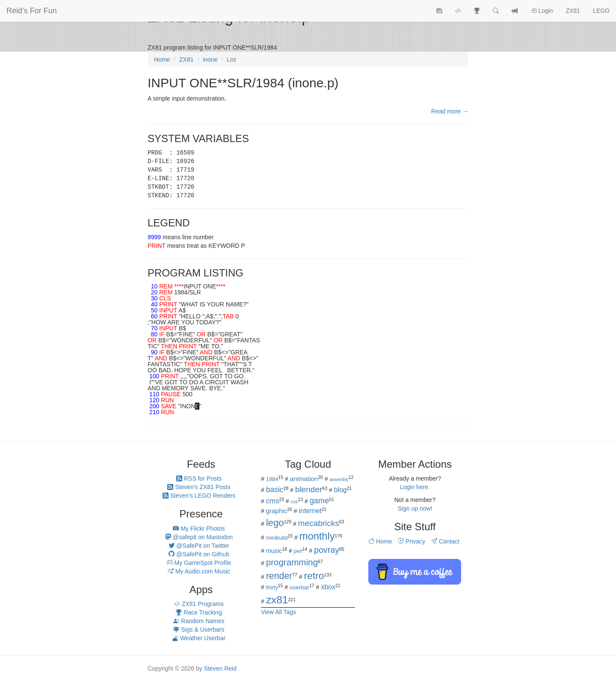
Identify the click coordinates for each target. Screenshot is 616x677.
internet (310, 511)
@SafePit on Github (199, 554)
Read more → (450, 111)
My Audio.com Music (199, 571)
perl (298, 551)
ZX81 (573, 11)
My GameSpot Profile (199, 563)
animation (304, 479)
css (294, 502)
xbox (328, 587)
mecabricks (319, 523)
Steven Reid (220, 668)
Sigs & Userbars (199, 629)
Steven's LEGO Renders (199, 496)
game (320, 501)
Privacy (412, 541)
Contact (445, 541)
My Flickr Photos (199, 529)
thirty (272, 587)
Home (380, 541)
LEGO (601, 11)
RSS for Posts (199, 478)
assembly (339, 479)
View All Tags (278, 612)
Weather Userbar (199, 638)
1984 (272, 479)
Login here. (415, 487)
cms (273, 501)
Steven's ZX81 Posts (199, 487)
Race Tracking (199, 612)
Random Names (199, 621)
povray (327, 550)
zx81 (277, 600)
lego (275, 523)
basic (275, 490)
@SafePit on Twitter (199, 546)
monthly (317, 536)
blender (309, 489)
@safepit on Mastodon (199, 537)
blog (341, 490)
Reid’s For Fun (32, 11)
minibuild (277, 538)
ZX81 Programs (199, 604)
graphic (277, 511)
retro (314, 576)
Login (542, 11)
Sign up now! (415, 508)
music (274, 551)
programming (292, 562)
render (279, 576)
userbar (299, 587)
